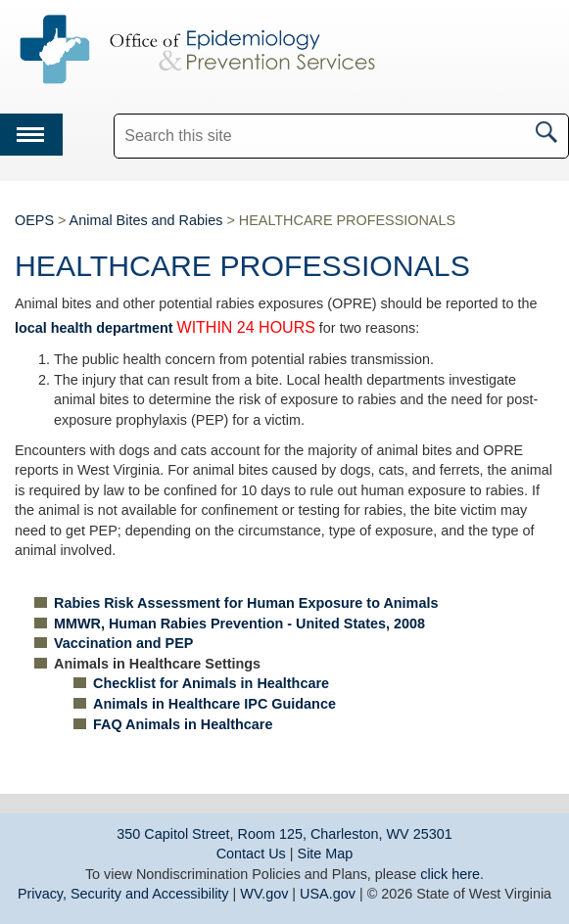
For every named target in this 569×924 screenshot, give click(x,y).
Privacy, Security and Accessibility (123, 894)
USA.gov (328, 894)
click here (450, 874)
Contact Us (251, 854)
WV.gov (264, 894)
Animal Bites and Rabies (146, 220)
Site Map (326, 854)
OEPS (34, 220)
